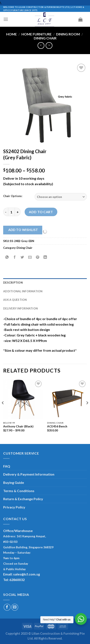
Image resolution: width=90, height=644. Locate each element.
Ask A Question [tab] (15, 300)
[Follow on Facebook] (7, 607)
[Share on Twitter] (22, 257)
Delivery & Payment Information (29, 474)
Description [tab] (13, 283)
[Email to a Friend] (30, 257)
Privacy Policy (14, 507)
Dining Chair (45, 38)
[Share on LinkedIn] (45, 257)
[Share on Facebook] (15, 257)
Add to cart (41, 212)
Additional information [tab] (23, 291)
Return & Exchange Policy (23, 499)
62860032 (17, 580)
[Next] (87, 411)
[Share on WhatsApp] (7, 257)
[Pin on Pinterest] (38, 257)
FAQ (7, 466)
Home (11, 34)
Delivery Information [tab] (20, 308)
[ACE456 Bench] (67, 399)
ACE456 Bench (57, 426)
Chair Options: (13, 196)
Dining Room (68, 34)
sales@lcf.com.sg (27, 574)
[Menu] (6, 19)
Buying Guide (14, 482)
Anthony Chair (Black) (18, 426)
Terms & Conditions (19, 491)
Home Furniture (37, 34)
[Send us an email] (15, 607)
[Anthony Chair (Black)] (23, 399)
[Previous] (3, 411)
